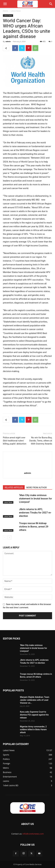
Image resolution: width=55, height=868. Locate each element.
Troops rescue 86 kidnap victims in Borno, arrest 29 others (34, 527)
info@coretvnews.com (33, 834)
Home (5, 11)
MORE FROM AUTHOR (37, 488)
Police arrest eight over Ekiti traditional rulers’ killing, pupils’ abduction (15, 441)
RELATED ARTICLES (14, 488)
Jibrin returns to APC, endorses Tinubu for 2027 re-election (35, 513)
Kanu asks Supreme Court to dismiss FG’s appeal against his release (34, 715)
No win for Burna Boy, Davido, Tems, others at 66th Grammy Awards (41, 441)
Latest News (16, 11)
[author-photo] (28, 469)
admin (8, 41)
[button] (5, 4)
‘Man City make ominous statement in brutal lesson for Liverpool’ (35, 499)
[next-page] (9, 537)
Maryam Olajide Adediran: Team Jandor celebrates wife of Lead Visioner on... (35, 700)
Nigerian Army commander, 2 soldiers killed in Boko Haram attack (33, 729)
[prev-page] (5, 537)
